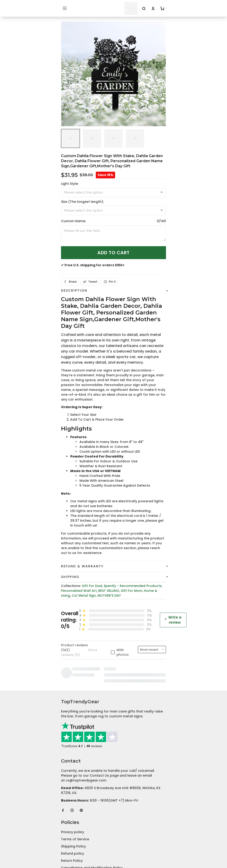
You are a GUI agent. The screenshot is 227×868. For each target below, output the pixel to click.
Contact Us (71, 806)
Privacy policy (73, 740)
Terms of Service (75, 747)
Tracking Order (74, 820)
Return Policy (72, 769)
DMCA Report (114, 848)
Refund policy (73, 762)
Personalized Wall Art (79, 591)
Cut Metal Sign (84, 596)
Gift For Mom (131, 591)
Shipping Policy (73, 754)
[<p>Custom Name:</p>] (113, 233)
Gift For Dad (92, 586)
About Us (69, 799)
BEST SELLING (109, 591)
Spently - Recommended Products (133, 586)
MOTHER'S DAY (109, 596)
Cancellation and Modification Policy (92, 776)
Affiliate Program (75, 827)
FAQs (65, 813)
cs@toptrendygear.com (86, 688)
